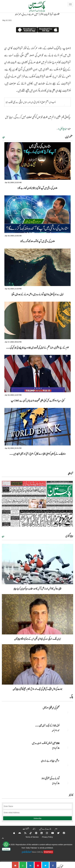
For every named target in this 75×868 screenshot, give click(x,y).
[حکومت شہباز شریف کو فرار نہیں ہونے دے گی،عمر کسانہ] (53, 865)
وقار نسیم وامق (56, 748)
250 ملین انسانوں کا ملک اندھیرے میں (46, 743)
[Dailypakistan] (34, 7)
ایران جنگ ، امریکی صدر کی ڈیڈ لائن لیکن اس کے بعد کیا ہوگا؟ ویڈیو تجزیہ (37, 639)
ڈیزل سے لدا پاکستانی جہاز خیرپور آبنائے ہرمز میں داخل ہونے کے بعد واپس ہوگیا (37, 294)
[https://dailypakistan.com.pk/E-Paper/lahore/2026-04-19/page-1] (37, 504)
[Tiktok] (29, 833)
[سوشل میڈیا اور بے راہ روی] (67, 765)
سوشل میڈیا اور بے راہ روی (50, 761)
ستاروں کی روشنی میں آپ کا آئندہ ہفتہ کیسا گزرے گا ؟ (38, 241)
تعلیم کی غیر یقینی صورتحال (51, 708)
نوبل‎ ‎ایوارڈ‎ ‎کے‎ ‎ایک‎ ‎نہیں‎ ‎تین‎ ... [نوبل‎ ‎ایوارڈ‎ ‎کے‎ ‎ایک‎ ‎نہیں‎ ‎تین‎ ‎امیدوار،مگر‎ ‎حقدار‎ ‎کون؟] (47, 725)
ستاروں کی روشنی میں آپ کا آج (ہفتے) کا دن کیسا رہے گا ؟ (37, 188)
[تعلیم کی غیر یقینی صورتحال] (67, 712)
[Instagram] (45, 833)
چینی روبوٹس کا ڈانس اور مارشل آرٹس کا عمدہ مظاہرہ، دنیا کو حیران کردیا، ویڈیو (37, 589)
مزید (4, 137)
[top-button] (3, 838)
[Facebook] (62, 833)
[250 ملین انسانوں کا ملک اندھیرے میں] (67, 747)
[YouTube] (51, 833)
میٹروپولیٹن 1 (63, 129)
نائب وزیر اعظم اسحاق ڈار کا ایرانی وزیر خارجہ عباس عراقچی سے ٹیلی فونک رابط (31, 102)
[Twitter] (57, 833)
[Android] (18, 833)
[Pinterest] (34, 833)
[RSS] (24, 833)
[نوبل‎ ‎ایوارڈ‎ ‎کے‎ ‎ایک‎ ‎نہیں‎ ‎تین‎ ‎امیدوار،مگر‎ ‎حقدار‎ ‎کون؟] (67, 730)
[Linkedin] (40, 833)
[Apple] (13, 833)
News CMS (37, 852)
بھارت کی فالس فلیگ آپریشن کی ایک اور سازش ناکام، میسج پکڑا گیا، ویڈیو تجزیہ (37, 689)
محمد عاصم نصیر (56, 730)
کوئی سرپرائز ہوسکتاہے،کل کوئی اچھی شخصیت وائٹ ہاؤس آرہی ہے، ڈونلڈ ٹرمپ (37, 400)
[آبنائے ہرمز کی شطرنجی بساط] (67, 783)
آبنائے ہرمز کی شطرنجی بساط (51, 778)
